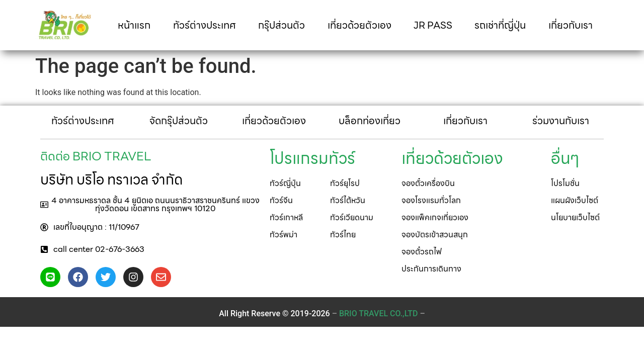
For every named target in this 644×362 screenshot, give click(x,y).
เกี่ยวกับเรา (571, 25)
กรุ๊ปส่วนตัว (281, 25)
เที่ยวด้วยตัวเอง (359, 25)
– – (379, 313)
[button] (150, 205)
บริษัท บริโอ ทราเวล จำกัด (111, 179)
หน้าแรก (134, 25)
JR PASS (433, 25)
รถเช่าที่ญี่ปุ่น (500, 25)
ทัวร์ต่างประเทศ (205, 25)
